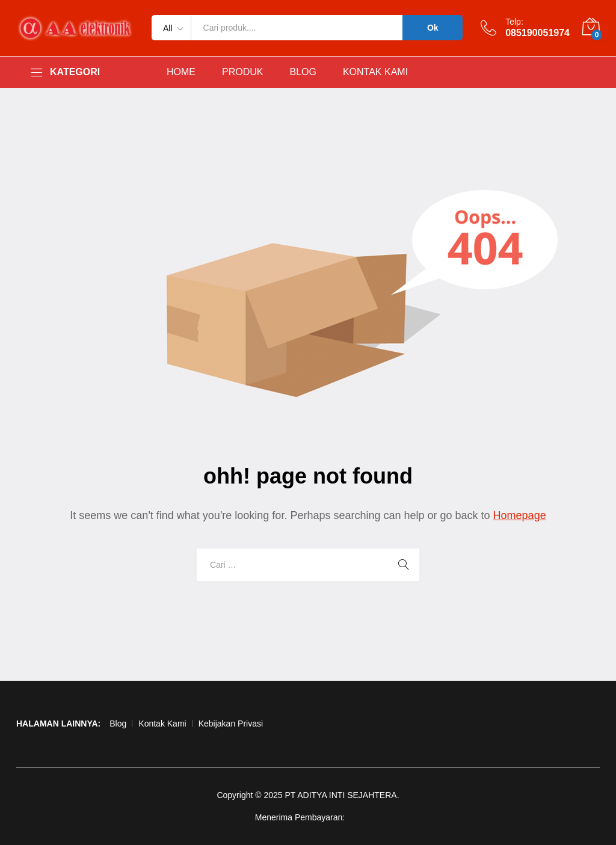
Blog (118, 724)
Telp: (514, 22)
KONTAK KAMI (375, 72)
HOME (181, 72)
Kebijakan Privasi (231, 724)
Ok (433, 28)
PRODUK (242, 72)
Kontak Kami (162, 724)
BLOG (303, 72)
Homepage (520, 515)
